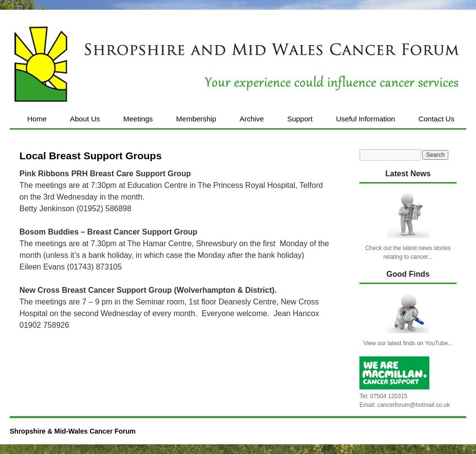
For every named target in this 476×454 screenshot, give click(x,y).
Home (37, 119)
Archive (252, 119)
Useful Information (366, 119)
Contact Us (436, 119)
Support (300, 119)
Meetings (138, 119)
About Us (85, 119)
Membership (196, 119)
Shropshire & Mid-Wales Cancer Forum (73, 431)
